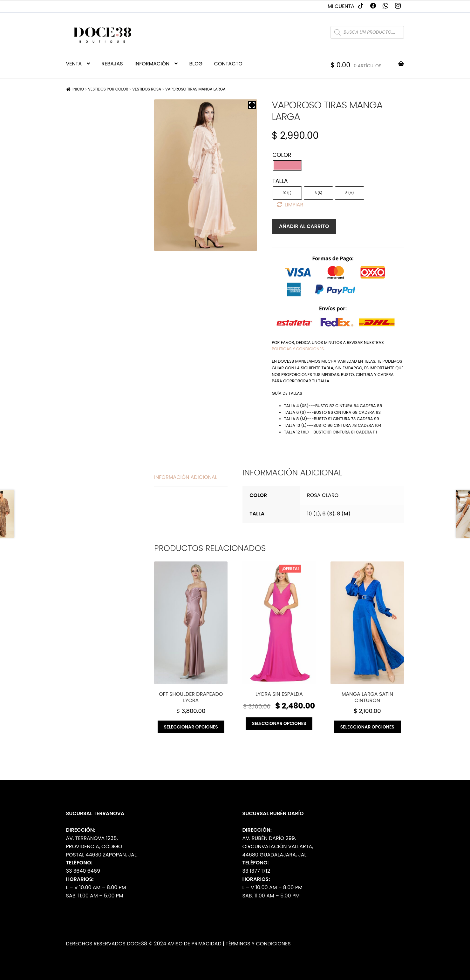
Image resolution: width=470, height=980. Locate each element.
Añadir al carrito (304, 226)
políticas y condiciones (298, 349)
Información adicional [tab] (186, 477)
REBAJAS (112, 64)
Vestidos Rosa (147, 89)
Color (282, 155)
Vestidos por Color (108, 89)
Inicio (78, 89)
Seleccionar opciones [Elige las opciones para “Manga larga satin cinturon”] (367, 727)
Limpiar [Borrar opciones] (294, 205)
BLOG (196, 64)
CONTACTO (228, 64)
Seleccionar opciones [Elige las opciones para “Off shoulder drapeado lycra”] (191, 727)
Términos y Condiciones (258, 944)
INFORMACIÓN (152, 64)
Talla (280, 181)
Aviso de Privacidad (194, 944)
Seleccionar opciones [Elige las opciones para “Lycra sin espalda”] (279, 723)
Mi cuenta (341, 6)
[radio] (287, 165)
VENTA (74, 64)
